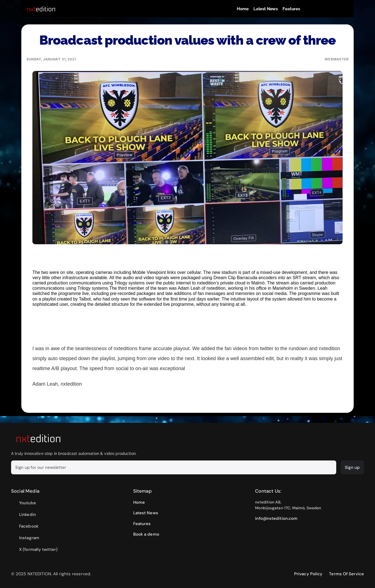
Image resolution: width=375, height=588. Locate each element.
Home (243, 9)
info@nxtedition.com (276, 518)
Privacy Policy (308, 574)
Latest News (266, 9)
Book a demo (146, 534)
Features (291, 9)
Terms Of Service (346, 574)
